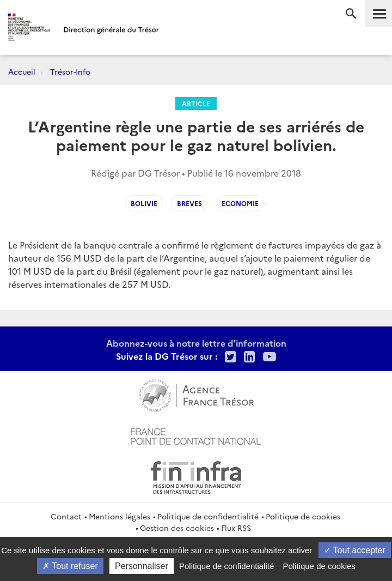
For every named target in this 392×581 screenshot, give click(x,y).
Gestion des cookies (177, 528)
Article (196, 103)
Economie (240, 203)
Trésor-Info (70, 71)
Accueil (22, 71)
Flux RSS (236, 528)
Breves (189, 203)
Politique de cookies (303, 516)
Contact (66, 516)
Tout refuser (70, 566)
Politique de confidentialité (208, 516)
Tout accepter (355, 550)
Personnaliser (142, 566)
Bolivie (144, 203)
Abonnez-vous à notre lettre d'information (196, 343)
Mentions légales (120, 516)
